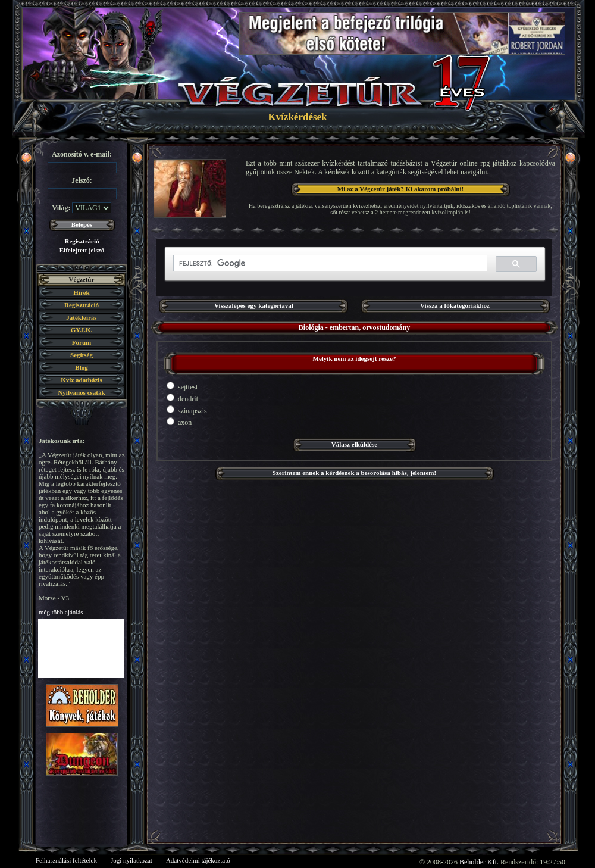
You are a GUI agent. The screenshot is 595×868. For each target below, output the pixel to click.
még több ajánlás (61, 612)
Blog (81, 367)
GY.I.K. (82, 330)
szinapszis (187, 410)
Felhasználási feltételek (66, 860)
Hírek (81, 292)
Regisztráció (82, 241)
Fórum (82, 342)
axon (179, 422)
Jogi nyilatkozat (131, 860)
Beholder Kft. (479, 862)
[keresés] (329, 263)
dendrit (182, 398)
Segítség (82, 355)
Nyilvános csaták (81, 392)
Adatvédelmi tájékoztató (198, 860)
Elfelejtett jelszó (82, 250)
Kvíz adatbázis (81, 380)
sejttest (182, 386)
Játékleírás (81, 317)
